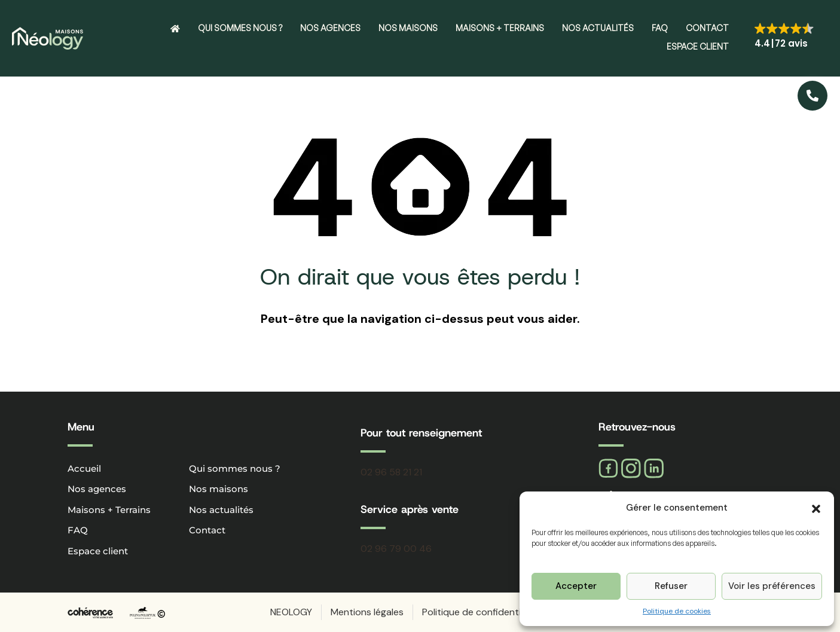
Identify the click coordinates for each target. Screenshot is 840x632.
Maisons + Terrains (500, 28)
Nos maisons (408, 28)
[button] (816, 508)
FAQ (660, 28)
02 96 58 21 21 (391, 472)
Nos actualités (598, 28)
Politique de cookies (677, 611)
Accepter (576, 586)
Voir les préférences (772, 586)
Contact (707, 28)
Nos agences (330, 28)
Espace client (698, 46)
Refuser (671, 586)
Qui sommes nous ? (240, 28)
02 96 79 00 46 (396, 549)
